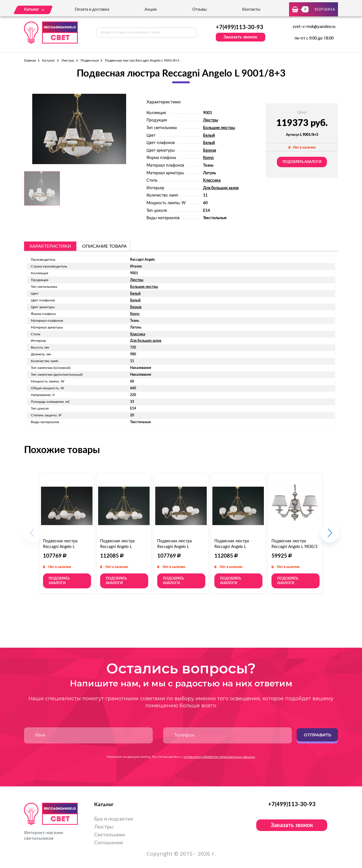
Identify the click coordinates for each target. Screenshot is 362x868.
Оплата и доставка (92, 10)
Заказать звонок (240, 37)
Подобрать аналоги (302, 162)
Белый (209, 136)
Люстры (68, 60)
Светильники (110, 835)
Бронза (210, 151)
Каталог (49, 60)
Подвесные (90, 60)
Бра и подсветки (114, 819)
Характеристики (50, 246)
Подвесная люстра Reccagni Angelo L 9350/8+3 (232, 547)
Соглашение (109, 843)
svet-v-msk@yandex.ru (314, 27)
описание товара (104, 246)
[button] (330, 536)
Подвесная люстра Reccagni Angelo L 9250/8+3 (174, 547)
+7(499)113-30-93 (240, 27)
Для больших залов (221, 188)
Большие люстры (219, 128)
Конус (209, 158)
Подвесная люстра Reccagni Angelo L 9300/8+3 (117, 547)
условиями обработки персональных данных (219, 757)
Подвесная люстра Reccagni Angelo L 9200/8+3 (60, 547)
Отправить (317, 735)
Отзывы (200, 10)
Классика (212, 180)
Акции (151, 10)
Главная (30, 60)
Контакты (251, 10)
